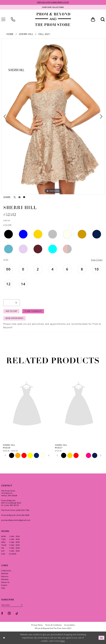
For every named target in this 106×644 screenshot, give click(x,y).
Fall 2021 (44, 34)
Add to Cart (11, 311)
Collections (6, 571)
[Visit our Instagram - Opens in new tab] (9, 613)
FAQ (3, 588)
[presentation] (27, 405)
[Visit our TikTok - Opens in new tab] (17, 613)
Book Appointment (15, 318)
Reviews (5, 579)
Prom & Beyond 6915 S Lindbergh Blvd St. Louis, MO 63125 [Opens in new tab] (11, 503)
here (62, 641)
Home (10, 34)
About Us (5, 582)
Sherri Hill (26, 34)
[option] (53, 117)
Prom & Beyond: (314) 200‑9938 (15, 515)
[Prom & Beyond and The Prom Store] (53, 19)
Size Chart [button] (97, 260)
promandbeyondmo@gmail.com (16, 520)
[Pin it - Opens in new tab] (19, 197)
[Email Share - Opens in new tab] (24, 197)
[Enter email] (12, 605)
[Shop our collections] (53, 7)
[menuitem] (13, 19)
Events (4, 585)
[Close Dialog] (4, 638)
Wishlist (5, 573)
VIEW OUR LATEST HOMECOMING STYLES (53, 2)
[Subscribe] (22, 605)
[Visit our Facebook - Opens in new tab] (2, 613)
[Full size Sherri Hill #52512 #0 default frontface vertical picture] (53, 117)
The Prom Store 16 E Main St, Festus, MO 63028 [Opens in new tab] (9, 493)
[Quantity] (12, 303)
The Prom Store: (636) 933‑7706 (15, 510)
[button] (93, 19)
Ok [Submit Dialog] (102, 638)
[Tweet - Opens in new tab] (15, 197)
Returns (5, 576)
